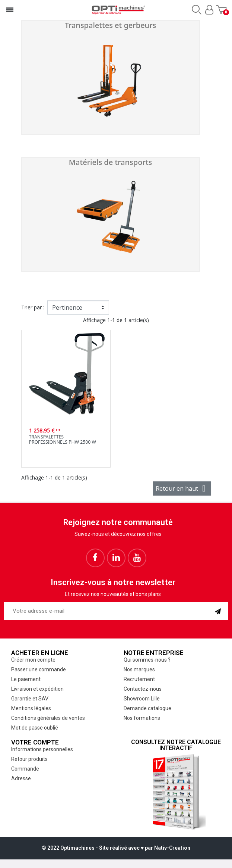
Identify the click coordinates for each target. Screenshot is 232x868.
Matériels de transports (111, 162)
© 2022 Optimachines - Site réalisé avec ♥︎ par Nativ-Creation (116, 848)
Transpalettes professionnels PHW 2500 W (63, 440)
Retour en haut (182, 488)
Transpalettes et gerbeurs (111, 25)
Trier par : (33, 307)
